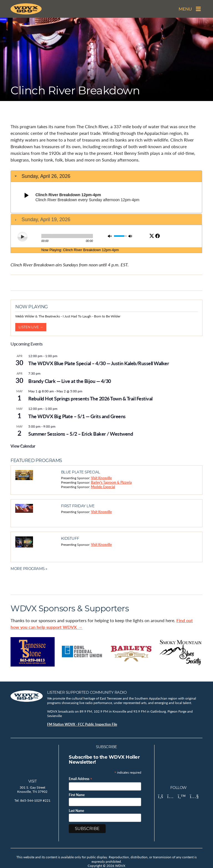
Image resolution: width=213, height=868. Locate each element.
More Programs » (29, 569)
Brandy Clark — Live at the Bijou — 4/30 (70, 381)
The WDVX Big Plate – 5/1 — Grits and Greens (77, 416)
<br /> (106, 211)
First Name (77, 795)
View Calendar (23, 446)
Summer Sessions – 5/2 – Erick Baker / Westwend (81, 434)
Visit (33, 781)
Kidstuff (70, 538)
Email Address (81, 779)
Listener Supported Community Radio (87, 692)
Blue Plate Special (81, 472)
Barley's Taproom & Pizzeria (111, 482)
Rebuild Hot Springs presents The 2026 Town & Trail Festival (90, 398)
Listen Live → (31, 327)
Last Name (76, 811)
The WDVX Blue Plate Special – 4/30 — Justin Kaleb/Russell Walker (99, 363)
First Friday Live (78, 506)
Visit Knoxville (101, 478)
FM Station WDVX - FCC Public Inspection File (82, 724)
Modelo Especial (103, 487)
